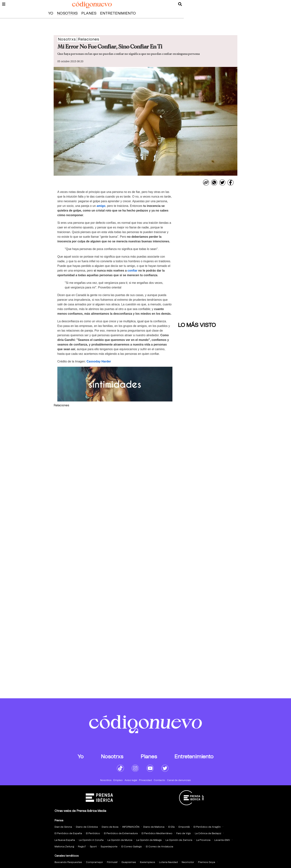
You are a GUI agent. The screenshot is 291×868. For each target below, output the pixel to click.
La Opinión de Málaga (149, 840)
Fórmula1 (112, 862)
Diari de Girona (63, 827)
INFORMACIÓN (131, 827)
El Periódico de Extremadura (121, 834)
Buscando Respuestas (68, 862)
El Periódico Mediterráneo (157, 834)
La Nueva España (65, 840)
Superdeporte (109, 847)
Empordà (184, 827)
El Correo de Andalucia (160, 847)
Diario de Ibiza (110, 827)
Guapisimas (129, 862)
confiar (132, 271)
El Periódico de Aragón (207, 827)
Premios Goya (207, 862)
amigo (101, 206)
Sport (93, 847)
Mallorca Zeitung (64, 847)
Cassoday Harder (99, 361)
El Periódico (93, 834)
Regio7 (82, 847)
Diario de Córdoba (87, 827)
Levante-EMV (222, 840)
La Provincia (203, 840)
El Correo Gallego (132, 847)
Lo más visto (197, 325)
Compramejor (94, 862)
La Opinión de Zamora (179, 840)
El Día (171, 827)
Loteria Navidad (168, 862)
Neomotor (188, 862)
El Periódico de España (68, 834)
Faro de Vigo (184, 834)
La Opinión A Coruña (91, 840)
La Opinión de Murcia (120, 840)
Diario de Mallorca (154, 827)
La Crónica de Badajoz (208, 834)
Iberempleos (148, 862)
